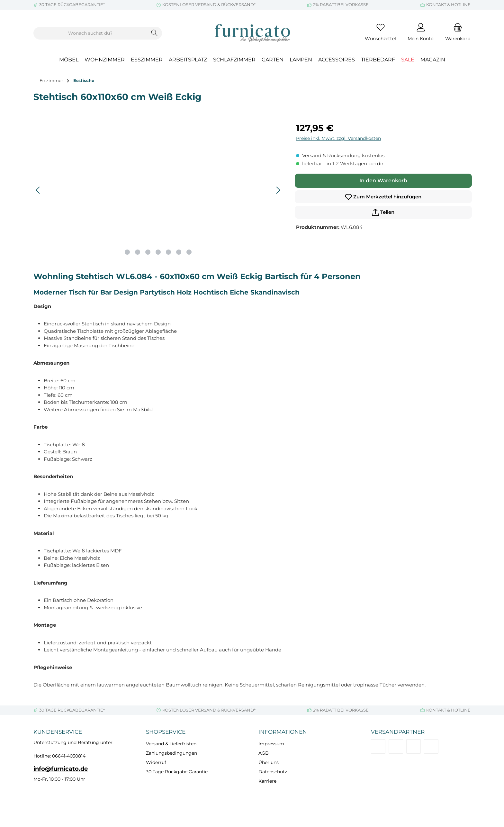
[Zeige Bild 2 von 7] (138, 252)
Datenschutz (273, 772)
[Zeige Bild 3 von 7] (148, 252)
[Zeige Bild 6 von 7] (179, 252)
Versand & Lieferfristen (171, 744)
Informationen (283, 732)
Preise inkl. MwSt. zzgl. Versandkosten (338, 138)
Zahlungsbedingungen (171, 753)
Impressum (271, 744)
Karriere (267, 781)
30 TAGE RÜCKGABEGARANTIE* (72, 5)
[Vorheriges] (38, 190)
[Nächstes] (278, 190)
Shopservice (166, 732)
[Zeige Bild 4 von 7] (158, 252)
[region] (158, 190)
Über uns (269, 762)
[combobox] (90, 33)
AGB (264, 753)
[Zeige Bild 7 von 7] (189, 252)
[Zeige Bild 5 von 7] (168, 252)
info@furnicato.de (61, 769)
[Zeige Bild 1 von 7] (127, 252)
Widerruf (156, 762)
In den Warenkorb (383, 181)
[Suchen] (154, 33)
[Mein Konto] (421, 33)
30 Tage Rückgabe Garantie (177, 772)
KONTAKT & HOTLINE (448, 5)
